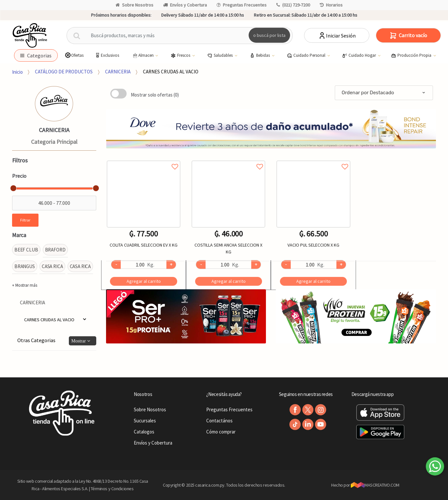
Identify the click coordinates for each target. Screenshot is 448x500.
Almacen (143, 55)
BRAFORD (55, 250)
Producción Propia (412, 55)
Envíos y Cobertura (185, 5)
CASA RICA (52, 266)
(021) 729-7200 (293, 5)
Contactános (219, 421)
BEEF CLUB (26, 250)
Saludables (220, 55)
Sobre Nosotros (134, 5)
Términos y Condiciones (112, 489)
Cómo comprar (221, 432)
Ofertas (74, 55)
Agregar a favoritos (144, 159)
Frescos (181, 55)
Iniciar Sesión (337, 36)
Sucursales (145, 421)
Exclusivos (107, 55)
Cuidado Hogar (359, 55)
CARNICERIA (118, 72)
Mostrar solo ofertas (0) (155, 95)
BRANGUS (25, 266)
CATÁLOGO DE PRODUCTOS (64, 72)
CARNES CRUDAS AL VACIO (171, 72)
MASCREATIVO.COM (375, 485)
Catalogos (144, 432)
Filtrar (25, 220)
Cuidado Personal (307, 55)
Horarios (331, 5)
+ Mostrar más (25, 285)
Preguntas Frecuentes (242, 5)
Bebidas (260, 55)
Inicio (17, 72)
